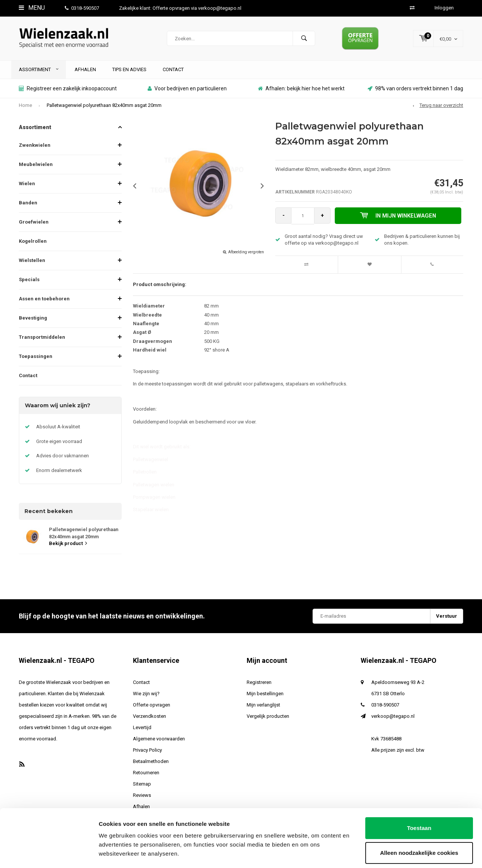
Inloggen (444, 8)
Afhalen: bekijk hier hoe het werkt (301, 91)
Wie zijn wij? (146, 696)
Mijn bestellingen (265, 696)
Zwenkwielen (35, 148)
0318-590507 (82, 8)
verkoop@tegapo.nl (393, 719)
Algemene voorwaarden (159, 741)
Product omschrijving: (160, 287)
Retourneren (146, 775)
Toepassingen (36, 359)
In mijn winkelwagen (399, 218)
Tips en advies (129, 72)
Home (25, 108)
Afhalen (85, 72)
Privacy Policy (147, 753)
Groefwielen (34, 225)
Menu (32, 8)
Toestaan (419, 807)
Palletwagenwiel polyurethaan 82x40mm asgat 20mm (104, 108)
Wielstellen (32, 263)
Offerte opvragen (152, 707)
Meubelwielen (36, 167)
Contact (173, 72)
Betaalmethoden (151, 764)
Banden (28, 205)
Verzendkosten (149, 719)
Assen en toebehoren (44, 301)
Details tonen (117, 853)
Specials (29, 282)
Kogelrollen (33, 244)
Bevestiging (33, 321)
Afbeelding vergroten (246, 255)
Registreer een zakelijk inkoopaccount (68, 91)
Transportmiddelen (42, 340)
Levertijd (142, 730)
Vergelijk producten (268, 719)
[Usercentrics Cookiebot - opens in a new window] (49, 853)
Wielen (27, 186)
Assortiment (39, 72)
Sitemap (142, 787)
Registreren (259, 685)
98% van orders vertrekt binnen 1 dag (415, 91)
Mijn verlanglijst (263, 707)
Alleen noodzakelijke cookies (419, 831)
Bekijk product (68, 546)
